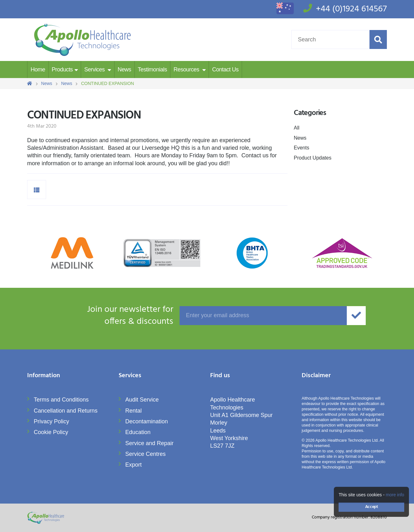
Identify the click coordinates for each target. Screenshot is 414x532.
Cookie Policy (51, 432)
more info (395, 495)
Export (133, 465)
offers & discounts (100, 316)
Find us (220, 376)
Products (62, 70)
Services (95, 70)
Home (38, 70)
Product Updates (313, 158)
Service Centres (145, 454)
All (297, 128)
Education (138, 432)
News (124, 70)
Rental (133, 411)
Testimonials (153, 70)
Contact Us (225, 70)
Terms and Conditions (61, 400)
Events (302, 148)
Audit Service (142, 400)
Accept (371, 507)
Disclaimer (316, 376)
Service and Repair (149, 443)
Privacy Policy (51, 421)
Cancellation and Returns (66, 411)
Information (44, 376)
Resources (187, 70)
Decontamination (147, 421)
